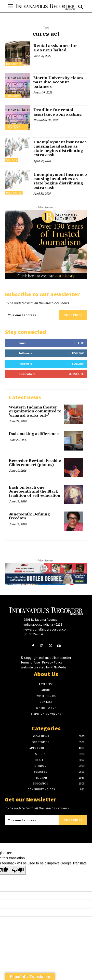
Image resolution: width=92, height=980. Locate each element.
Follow (78, 353)
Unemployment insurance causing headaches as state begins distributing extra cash (60, 149)
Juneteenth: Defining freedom (29, 516)
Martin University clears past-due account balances (58, 82)
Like (81, 343)
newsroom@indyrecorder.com (46, 629)
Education (13, 96)
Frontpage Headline (13, 127)
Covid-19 (12, 160)
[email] (32, 315)
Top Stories (14, 64)
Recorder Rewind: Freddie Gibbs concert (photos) (35, 463)
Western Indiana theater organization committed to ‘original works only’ (35, 411)
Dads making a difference (34, 434)
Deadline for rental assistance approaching (58, 112)
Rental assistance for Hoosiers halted (55, 48)
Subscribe (73, 315)
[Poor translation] (18, 870)
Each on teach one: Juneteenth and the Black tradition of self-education (35, 492)
